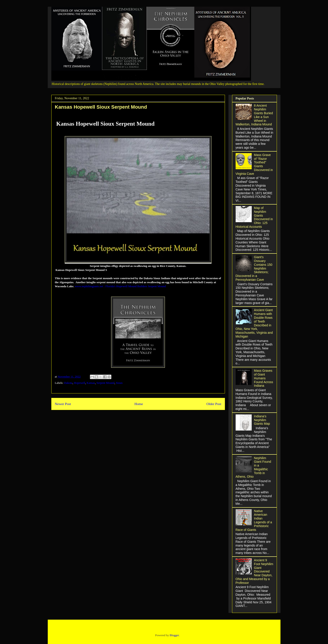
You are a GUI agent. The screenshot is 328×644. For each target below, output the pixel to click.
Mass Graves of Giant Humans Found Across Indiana (264, 378)
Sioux (119, 383)
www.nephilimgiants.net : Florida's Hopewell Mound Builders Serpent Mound (120, 286)
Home (139, 404)
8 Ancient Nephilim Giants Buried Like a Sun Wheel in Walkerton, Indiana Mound (254, 115)
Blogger (174, 635)
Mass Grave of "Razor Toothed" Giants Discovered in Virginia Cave (254, 164)
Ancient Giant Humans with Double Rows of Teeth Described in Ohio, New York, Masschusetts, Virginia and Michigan (254, 323)
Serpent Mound (105, 383)
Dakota (68, 383)
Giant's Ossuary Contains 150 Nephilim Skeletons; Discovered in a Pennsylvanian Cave (254, 268)
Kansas (91, 383)
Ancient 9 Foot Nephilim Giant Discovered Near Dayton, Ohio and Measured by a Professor (254, 571)
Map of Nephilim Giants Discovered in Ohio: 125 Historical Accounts (254, 217)
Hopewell (80, 383)
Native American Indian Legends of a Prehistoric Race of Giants (254, 520)
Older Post (214, 404)
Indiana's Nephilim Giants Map (262, 420)
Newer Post (63, 404)
